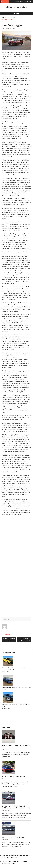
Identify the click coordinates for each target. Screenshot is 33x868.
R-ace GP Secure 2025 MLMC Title (13, 837)
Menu (17, 14)
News (8, 619)
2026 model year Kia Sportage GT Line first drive (16, 687)
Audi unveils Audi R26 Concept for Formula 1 (16, 746)
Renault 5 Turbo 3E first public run (13, 777)
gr (15, 28)
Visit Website (6, 634)
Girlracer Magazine (17, 7)
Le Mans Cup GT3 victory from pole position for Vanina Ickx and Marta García (16, 807)
